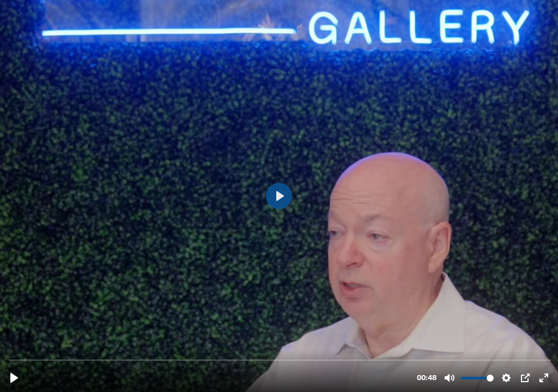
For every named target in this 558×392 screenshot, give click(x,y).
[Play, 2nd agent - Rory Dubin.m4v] (14, 378)
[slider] (280, 360)
